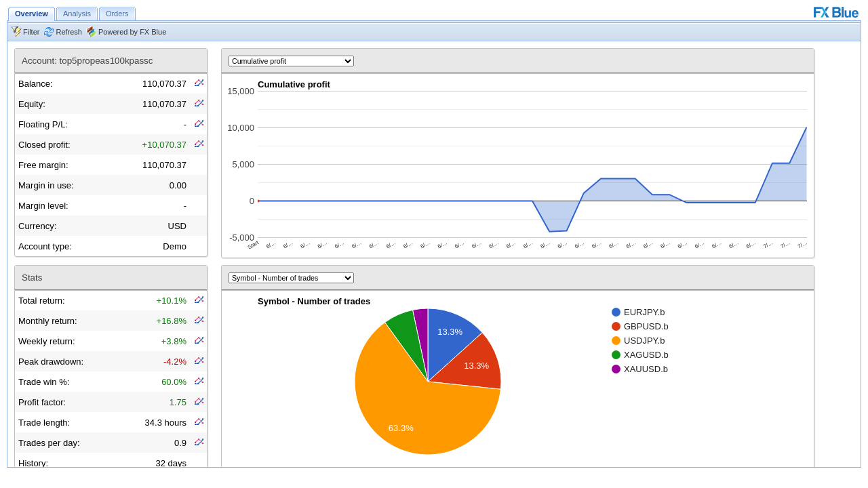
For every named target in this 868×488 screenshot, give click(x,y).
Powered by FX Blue (132, 32)
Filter (31, 32)
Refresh (69, 32)
